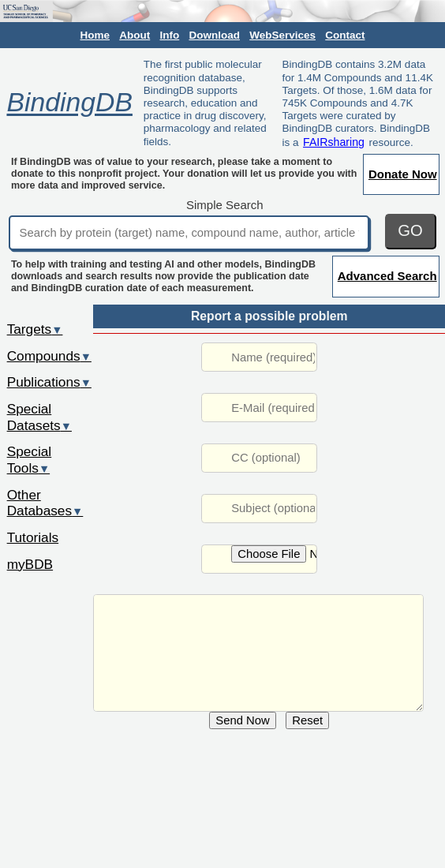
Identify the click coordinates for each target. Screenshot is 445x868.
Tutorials (33, 537)
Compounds (49, 356)
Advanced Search (387, 276)
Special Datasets (39, 417)
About (135, 35)
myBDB (30, 564)
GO (410, 230)
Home (95, 35)
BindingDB (69, 103)
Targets (35, 329)
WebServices (282, 35)
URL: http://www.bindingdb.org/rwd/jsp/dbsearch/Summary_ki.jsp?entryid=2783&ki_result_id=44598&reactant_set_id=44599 (258, 653)
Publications (49, 382)
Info (169, 35)
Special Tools (30, 460)
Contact (345, 35)
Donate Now (403, 174)
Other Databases (45, 503)
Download (214, 35)
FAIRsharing (334, 142)
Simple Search (225, 205)
